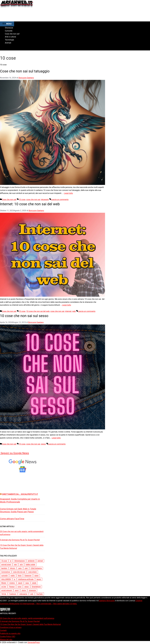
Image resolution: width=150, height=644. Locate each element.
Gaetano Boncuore (107, 601)
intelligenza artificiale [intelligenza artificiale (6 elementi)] (26, 579)
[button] (2, 49)
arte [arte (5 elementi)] (21, 564)
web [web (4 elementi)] (32, 594)
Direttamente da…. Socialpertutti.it (20, 494)
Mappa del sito (6, 640)
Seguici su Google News (14, 453)
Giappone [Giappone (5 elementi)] (28, 576)
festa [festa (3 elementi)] (20, 576)
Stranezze (9, 28)
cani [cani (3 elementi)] (26, 568)
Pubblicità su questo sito (10, 633)
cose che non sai (33, 200)
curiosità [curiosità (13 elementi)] (4, 576)
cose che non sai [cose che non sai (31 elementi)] (19, 572)
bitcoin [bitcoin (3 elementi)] (13, 568)
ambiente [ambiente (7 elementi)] (31, 561)
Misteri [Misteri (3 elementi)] (4, 583)
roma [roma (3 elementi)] (19, 587)
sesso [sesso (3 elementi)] (26, 587)
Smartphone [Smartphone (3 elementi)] (36, 587)
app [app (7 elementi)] (15, 564)
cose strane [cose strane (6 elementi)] (32, 572)
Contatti (3, 630)
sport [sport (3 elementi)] (17, 590)
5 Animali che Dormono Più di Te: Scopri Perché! (20, 540)
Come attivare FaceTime (12, 519)
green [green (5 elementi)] (37, 576)
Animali (8, 43)
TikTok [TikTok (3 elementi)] (4, 594)
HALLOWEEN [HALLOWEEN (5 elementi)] (6, 579)
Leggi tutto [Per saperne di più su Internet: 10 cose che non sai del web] (66, 305)
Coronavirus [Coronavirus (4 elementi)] (6, 572)
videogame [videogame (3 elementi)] (23, 594)
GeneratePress (34, 642)
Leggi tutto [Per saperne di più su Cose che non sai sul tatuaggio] (68, 193)
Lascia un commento (60, 200)
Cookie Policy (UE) (8, 636)
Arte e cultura (10, 37)
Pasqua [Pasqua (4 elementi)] (12, 587)
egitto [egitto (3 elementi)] (13, 576)
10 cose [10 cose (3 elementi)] (4, 561)
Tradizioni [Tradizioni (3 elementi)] (13, 594)
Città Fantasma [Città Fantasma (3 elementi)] (36, 568)
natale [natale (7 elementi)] (34, 583)
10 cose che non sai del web (38, 311)
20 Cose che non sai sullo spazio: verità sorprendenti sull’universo (22, 533)
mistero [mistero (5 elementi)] (12, 583)
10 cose (22, 200)
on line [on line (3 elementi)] (4, 587)
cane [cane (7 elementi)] (20, 568)
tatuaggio (45, 200)
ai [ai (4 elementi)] (11, 561)
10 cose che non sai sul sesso (26, 316)
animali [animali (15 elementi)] (40, 561)
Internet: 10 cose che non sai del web (32, 204)
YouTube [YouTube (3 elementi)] (39, 594)
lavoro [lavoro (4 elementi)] (39, 579)
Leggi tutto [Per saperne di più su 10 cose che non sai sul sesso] (56, 438)
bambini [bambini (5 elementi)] (4, 568)
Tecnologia (9, 40)
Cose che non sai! (12, 34)
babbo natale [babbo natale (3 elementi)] (30, 564)
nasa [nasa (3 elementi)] (27, 583)
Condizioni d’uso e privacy (11, 627)
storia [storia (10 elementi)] (24, 590)
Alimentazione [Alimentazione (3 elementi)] (20, 561)
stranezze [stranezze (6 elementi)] (32, 590)
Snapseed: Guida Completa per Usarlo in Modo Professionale (20, 500)
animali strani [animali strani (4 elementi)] (6, 564)
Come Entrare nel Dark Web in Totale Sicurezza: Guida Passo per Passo (18, 510)
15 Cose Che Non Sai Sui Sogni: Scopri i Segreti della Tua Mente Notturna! (22, 547)
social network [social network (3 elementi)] (7, 590)
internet (68, 311)
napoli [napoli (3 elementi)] (20, 583)
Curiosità (9, 31)
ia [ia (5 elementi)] (14, 579)
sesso (43, 444)
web (74, 311)
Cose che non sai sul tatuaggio (27, 71)
